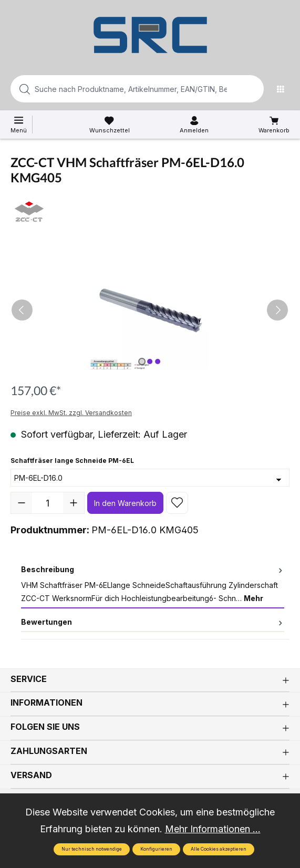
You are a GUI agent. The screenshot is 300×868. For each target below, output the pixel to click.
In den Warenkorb (125, 503)
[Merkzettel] (110, 125)
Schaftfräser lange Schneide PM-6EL (72, 460)
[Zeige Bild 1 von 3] (142, 361)
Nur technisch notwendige (92, 849)
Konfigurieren (156, 849)
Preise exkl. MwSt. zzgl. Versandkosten (71, 413)
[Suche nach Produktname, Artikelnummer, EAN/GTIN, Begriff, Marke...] (120, 89)
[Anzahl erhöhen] (74, 503)
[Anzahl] (48, 503)
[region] (150, 310)
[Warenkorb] (274, 125)
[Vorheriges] (22, 310)
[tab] (153, 585)
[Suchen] (253, 89)
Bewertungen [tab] (153, 622)
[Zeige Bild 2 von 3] (150, 361)
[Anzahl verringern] (22, 503)
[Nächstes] (277, 310)
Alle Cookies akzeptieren (219, 849)
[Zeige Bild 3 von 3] (158, 361)
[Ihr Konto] (194, 125)
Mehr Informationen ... (213, 829)
